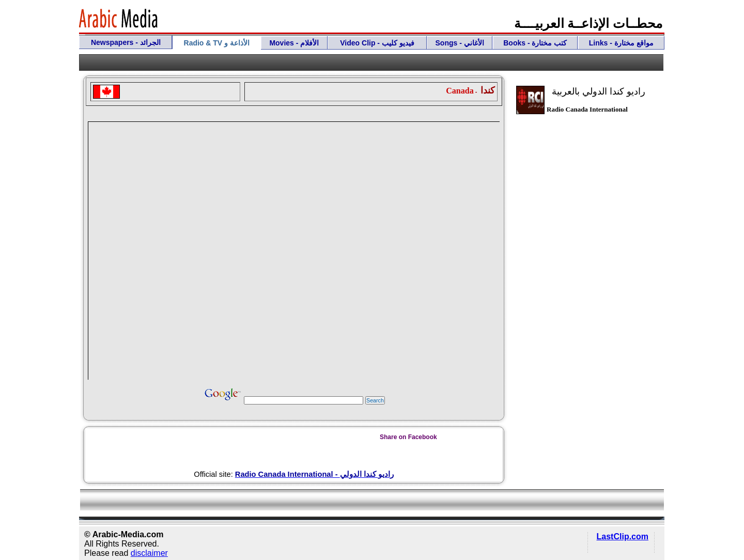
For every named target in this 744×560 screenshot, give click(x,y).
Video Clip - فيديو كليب (377, 43)
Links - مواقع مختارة (621, 43)
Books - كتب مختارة (535, 43)
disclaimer (149, 553)
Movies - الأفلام (294, 43)
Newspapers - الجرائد (126, 42)
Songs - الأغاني (460, 43)
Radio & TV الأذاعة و (217, 43)
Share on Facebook (408, 437)
